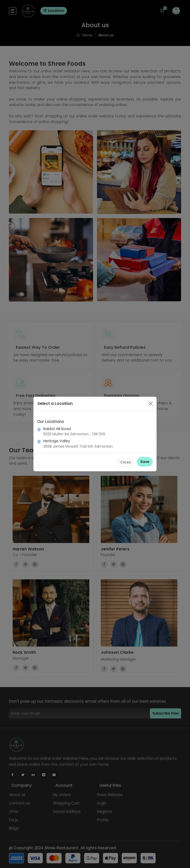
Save (145, 462)
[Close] (151, 404)
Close (126, 462)
